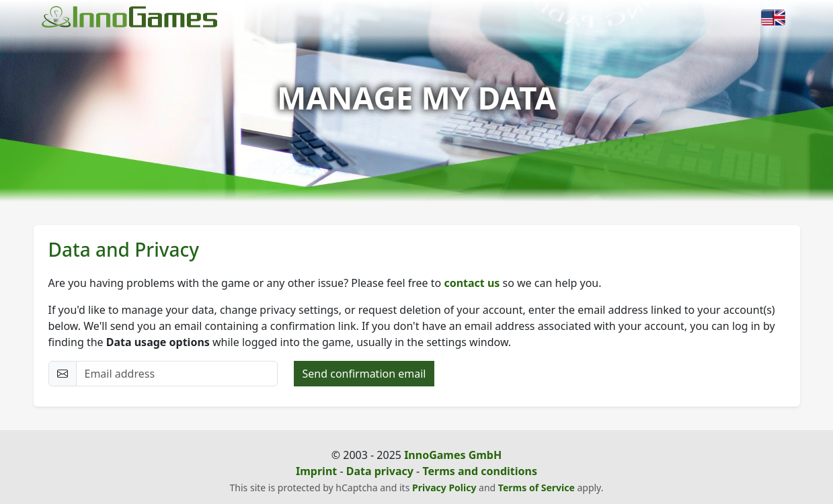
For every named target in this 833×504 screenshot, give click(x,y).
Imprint (316, 471)
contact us (472, 283)
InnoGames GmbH (453, 455)
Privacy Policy (444, 488)
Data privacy (380, 471)
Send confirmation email (364, 374)
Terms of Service (537, 488)
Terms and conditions (480, 471)
